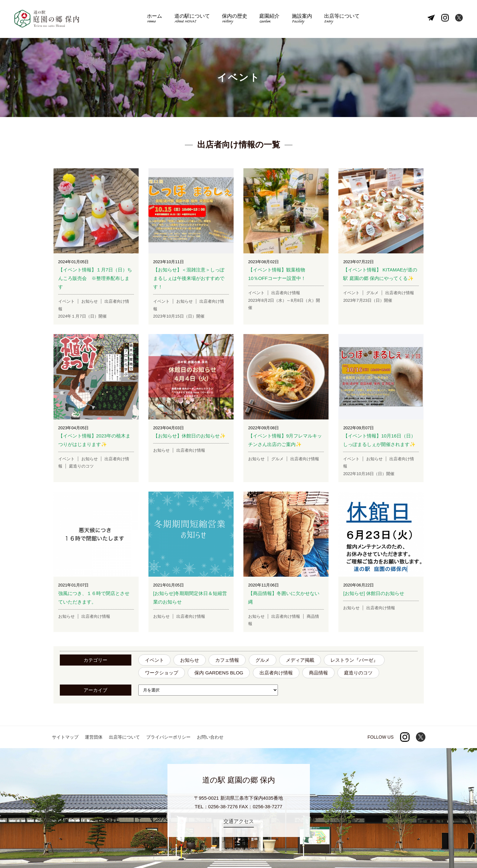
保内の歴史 (235, 19)
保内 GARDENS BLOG (219, 673)
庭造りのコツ (358, 673)
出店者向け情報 (276, 673)
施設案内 (302, 19)
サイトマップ (65, 737)
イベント (154, 660)
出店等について (342, 19)
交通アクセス (239, 821)
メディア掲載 (300, 660)
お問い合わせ (210, 737)
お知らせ (190, 660)
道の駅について (192, 19)
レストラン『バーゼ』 (354, 660)
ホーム (154, 19)
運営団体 (94, 737)
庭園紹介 (269, 19)
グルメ (263, 660)
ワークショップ (162, 673)
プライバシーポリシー (168, 737)
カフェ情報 (227, 660)
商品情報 (318, 673)
